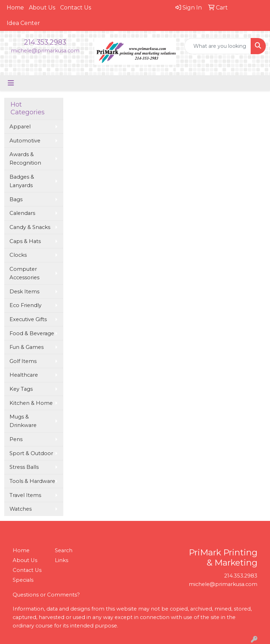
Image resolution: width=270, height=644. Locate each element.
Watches (21, 509)
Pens (16, 439)
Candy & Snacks (30, 227)
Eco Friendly (25, 305)
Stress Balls (24, 467)
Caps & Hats (25, 241)
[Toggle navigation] (11, 83)
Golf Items (23, 361)
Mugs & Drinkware (23, 421)
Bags (16, 199)
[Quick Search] (218, 46)
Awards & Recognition (25, 159)
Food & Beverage (32, 333)
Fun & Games (27, 347)
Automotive (25, 141)
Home (15, 8)
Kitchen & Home (31, 403)
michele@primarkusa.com (45, 51)
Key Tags (21, 389)
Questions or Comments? (46, 595)
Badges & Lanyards (22, 181)
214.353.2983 (45, 42)
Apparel (20, 127)
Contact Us (76, 8)
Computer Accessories (24, 273)
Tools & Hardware (32, 481)
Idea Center (23, 23)
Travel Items (25, 495)
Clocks (18, 255)
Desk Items (24, 292)
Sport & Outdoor (31, 453)
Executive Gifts (28, 319)
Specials (23, 580)
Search (64, 550)
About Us (42, 8)
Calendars (22, 213)
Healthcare (24, 375)
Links (62, 560)
